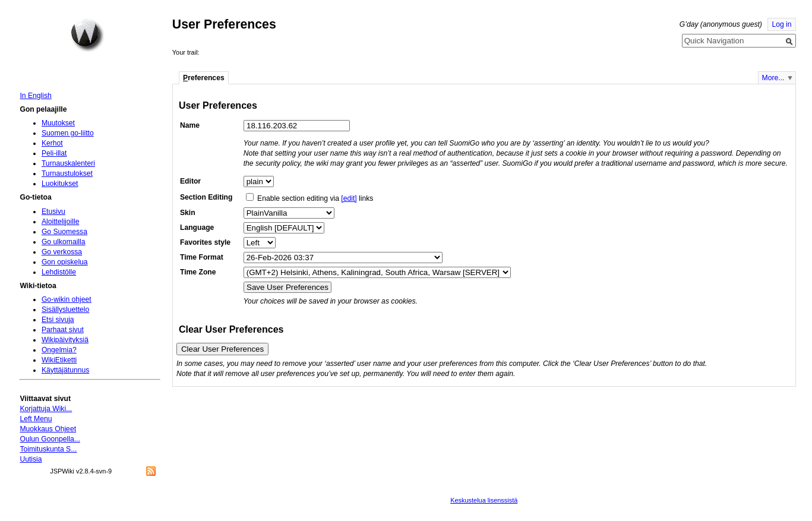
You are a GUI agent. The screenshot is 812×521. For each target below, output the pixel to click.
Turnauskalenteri (68, 163)
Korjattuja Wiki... (46, 409)
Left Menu (36, 419)
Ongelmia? (59, 350)
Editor (190, 181)
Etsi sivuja (58, 320)
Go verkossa (62, 252)
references (204, 78)
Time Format (202, 257)
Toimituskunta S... (48, 449)
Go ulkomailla (64, 242)
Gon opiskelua (65, 262)
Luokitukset (60, 184)
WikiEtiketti (59, 360)
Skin (188, 213)
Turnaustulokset (67, 173)
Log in (781, 24)
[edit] (349, 198)
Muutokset (58, 123)
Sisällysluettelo (65, 310)
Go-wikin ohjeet (67, 299)
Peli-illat (54, 153)
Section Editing (206, 197)
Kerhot (52, 143)
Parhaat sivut (63, 330)
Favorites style (205, 242)
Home (87, 35)
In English (35, 96)
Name (190, 125)
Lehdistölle (59, 272)
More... (773, 78)
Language (197, 228)
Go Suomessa (64, 232)
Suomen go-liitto (68, 133)
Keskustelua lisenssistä (484, 500)
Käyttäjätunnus (65, 370)
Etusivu (53, 211)
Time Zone (198, 272)
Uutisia (31, 459)
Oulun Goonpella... (50, 439)
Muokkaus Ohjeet (48, 429)
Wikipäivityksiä (65, 340)
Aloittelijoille (61, 222)
